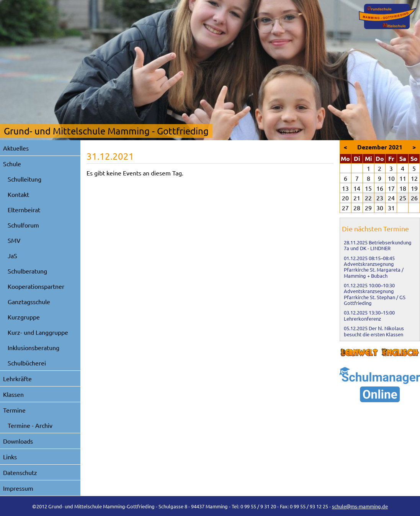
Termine (14, 410)
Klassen (13, 394)
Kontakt (18, 194)
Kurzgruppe (24, 317)
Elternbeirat (24, 210)
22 (368, 198)
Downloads (18, 441)
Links (10, 457)
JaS (12, 256)
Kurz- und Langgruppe (38, 332)
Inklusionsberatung (34, 347)
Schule (12, 164)
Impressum (18, 488)
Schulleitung (25, 179)
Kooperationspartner (36, 286)
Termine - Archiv (30, 425)
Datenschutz (20, 472)
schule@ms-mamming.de (360, 506)
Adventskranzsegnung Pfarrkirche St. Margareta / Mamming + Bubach (374, 270)
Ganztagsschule (29, 301)
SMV (14, 240)
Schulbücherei (27, 363)
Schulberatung (27, 271)
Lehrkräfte (17, 378)
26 (414, 198)
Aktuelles (16, 148)
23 (380, 198)
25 (403, 198)
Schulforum (23, 225)
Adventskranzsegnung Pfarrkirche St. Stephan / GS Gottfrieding (375, 297)
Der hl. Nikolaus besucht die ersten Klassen (374, 331)
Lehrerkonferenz (362, 319)
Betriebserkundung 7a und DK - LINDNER (378, 245)
